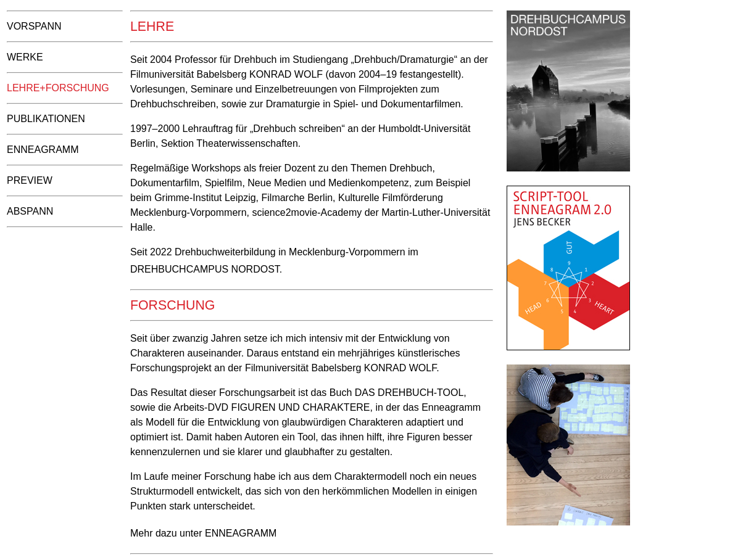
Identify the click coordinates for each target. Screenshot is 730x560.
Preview (30, 180)
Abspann (30, 211)
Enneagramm (43, 150)
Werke (25, 57)
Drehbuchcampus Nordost (205, 269)
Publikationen (46, 119)
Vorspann (34, 26)
